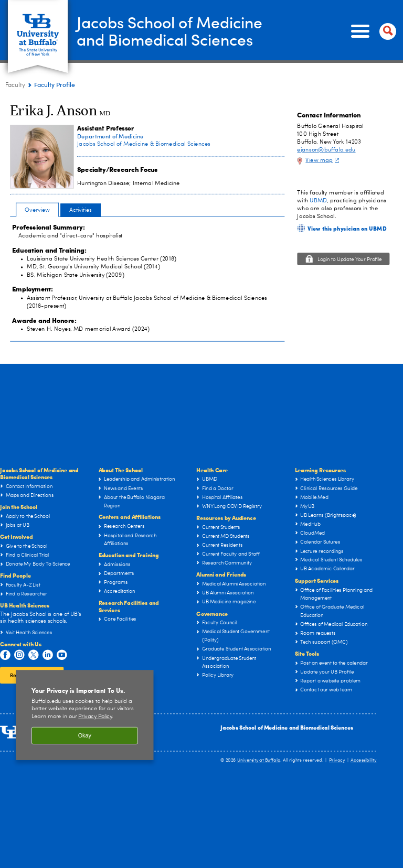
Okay (85, 735)
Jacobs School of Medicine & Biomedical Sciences (144, 144)
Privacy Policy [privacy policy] (95, 717)
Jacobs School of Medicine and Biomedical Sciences (287, 727)
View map (323, 160)
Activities (81, 210)
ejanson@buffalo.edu (326, 150)
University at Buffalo (259, 760)
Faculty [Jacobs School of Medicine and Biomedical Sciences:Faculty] (15, 85)
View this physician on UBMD (347, 228)
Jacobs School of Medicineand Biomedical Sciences (170, 31)
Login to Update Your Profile (350, 260)
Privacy (337, 760)
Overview (37, 210)
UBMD (318, 200)
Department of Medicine (110, 136)
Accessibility (364, 760)
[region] (85, 715)
